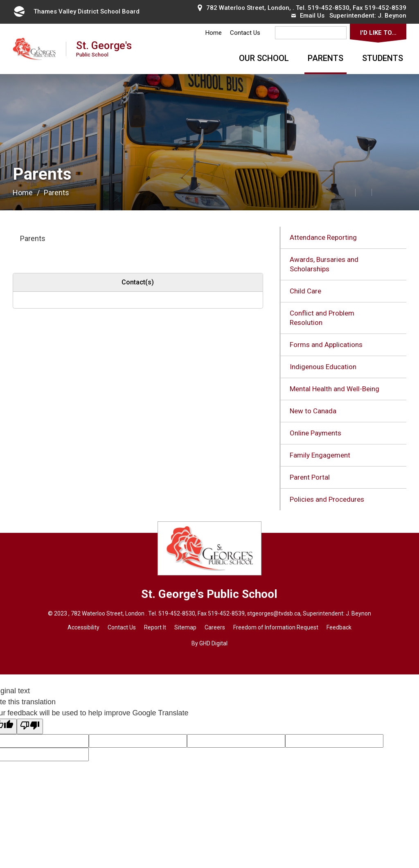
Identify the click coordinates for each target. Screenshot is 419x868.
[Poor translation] (30, 726)
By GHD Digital (209, 643)
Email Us (308, 16)
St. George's (104, 48)
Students (383, 58)
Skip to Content (0, 0)
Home (214, 33)
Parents (326, 58)
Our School (264, 58)
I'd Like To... (378, 33)
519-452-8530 (329, 8)
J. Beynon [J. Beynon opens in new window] (392, 16)
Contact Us (245, 33)
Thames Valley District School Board (76, 11)
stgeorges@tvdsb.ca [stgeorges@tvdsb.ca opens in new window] (274, 613)
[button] (329, 192)
